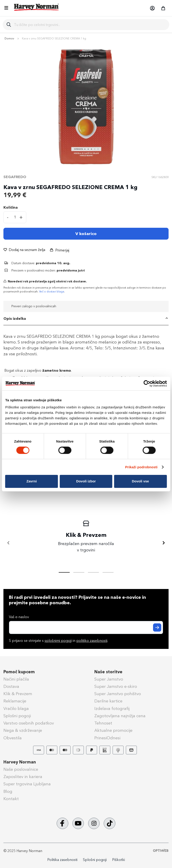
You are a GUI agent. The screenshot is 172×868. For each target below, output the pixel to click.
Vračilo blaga (16, 709)
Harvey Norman (20, 762)
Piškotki (119, 860)
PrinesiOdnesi (107, 738)
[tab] (86, 319)
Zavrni (32, 481)
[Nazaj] (8, 543)
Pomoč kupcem (19, 672)
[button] (152, 8)
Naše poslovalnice (21, 769)
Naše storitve (108, 672)
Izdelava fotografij (112, 709)
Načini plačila (16, 679)
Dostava (11, 686)
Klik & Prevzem (18, 694)
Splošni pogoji (17, 716)
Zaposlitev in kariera (23, 777)
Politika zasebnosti (62, 860)
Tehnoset (103, 723)
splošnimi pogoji (58, 641)
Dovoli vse (140, 481)
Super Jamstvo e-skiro (116, 686)
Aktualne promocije (113, 730)
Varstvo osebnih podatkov (29, 723)
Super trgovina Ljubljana (27, 784)
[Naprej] (164, 543)
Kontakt (11, 799)
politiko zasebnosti (92, 641)
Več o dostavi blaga (52, 292)
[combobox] (90, 25)
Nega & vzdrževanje (23, 730)
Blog (8, 791)
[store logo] (37, 7)
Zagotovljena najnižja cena (120, 716)
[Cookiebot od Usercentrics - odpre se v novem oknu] (147, 383)
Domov (9, 38)
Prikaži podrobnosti (141, 467)
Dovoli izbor (86, 481)
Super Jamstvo (109, 679)
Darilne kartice (108, 701)
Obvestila (13, 738)
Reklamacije (15, 701)
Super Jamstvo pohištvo (118, 694)
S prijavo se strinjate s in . (58, 641)
